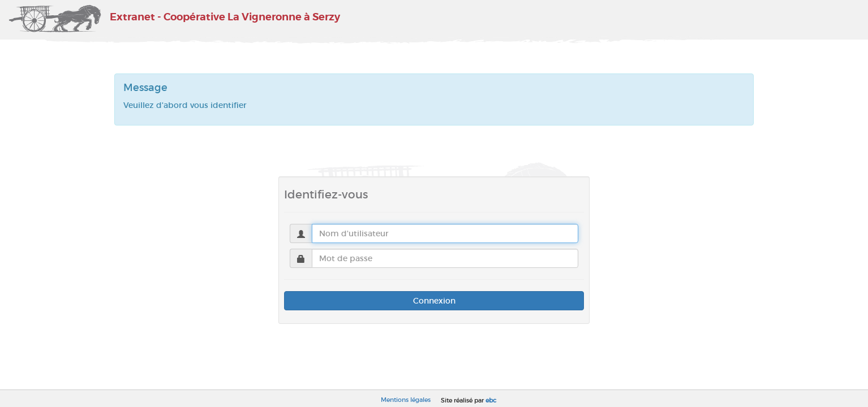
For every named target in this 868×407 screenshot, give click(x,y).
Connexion (434, 301)
